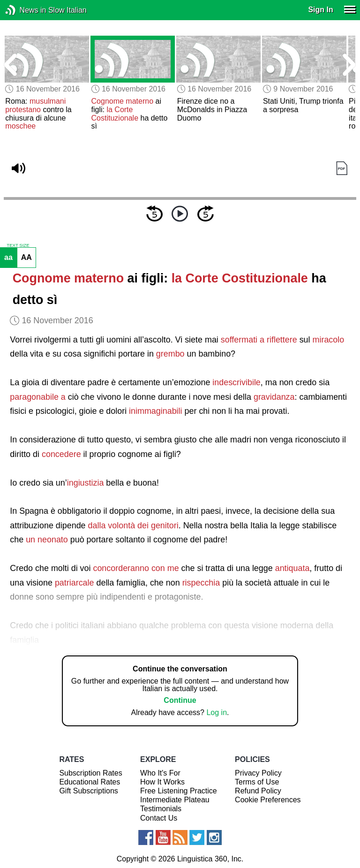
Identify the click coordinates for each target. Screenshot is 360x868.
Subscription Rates (90, 773)
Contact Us (159, 818)
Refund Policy (258, 791)
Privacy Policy (258, 773)
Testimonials (161, 809)
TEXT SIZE (18, 245)
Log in (217, 712)
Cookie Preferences (268, 800)
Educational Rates (90, 782)
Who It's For (160, 773)
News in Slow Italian (25, 10)
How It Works (162, 782)
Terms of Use (257, 782)
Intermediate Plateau (175, 800)
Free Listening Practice (179, 791)
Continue (180, 700)
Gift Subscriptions (88, 791)
